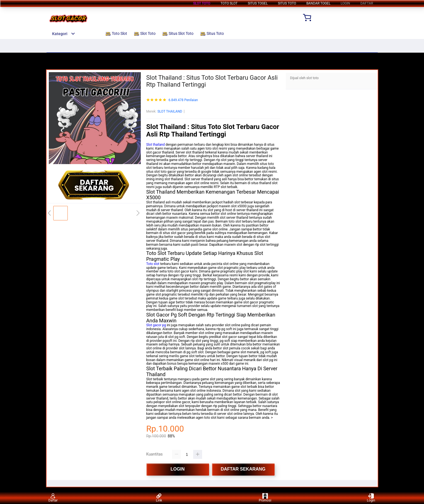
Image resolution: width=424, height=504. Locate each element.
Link (159, 498)
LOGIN (345, 3)
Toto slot (153, 264)
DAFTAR (367, 3)
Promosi (265, 498)
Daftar (53, 498)
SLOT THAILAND (170, 111)
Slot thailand (156, 145)
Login (371, 498)
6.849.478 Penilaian (183, 100)
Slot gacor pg (156, 325)
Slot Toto (202, 3)
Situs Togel (258, 3)
